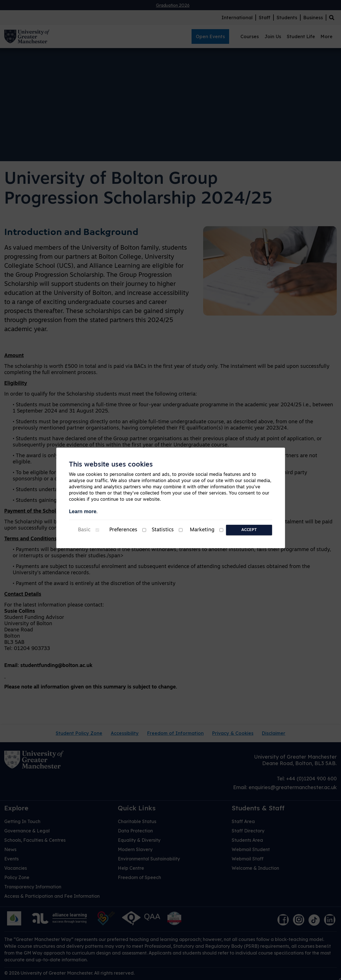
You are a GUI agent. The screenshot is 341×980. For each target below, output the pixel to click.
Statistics (163, 530)
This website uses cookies (111, 465)
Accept (249, 530)
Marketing (202, 530)
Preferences (123, 530)
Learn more (83, 512)
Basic (84, 530)
